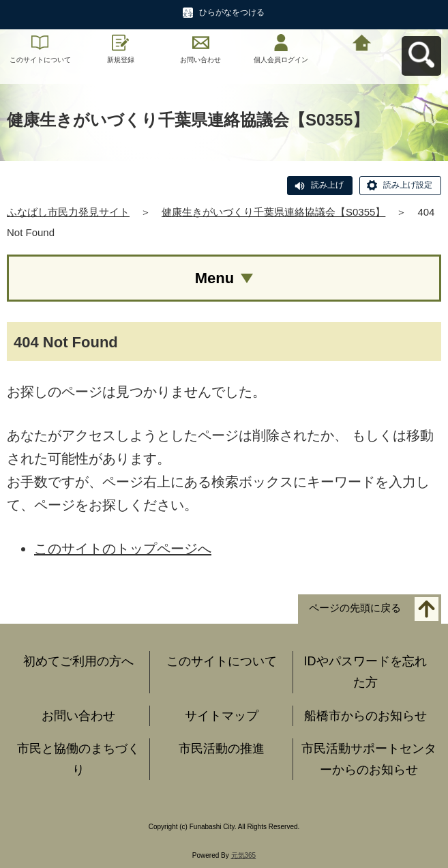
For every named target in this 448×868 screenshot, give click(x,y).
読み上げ (327, 185)
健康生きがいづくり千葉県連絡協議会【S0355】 (273, 212)
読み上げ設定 (408, 185)
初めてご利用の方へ (78, 661)
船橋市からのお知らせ (365, 716)
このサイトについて (40, 60)
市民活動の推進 (222, 749)
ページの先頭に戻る (355, 608)
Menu (214, 278)
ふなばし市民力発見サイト (68, 212)
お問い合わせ (200, 60)
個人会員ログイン (281, 60)
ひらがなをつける (232, 12)
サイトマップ (222, 716)
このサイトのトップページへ (123, 549)
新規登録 (121, 60)
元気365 (244, 855)
